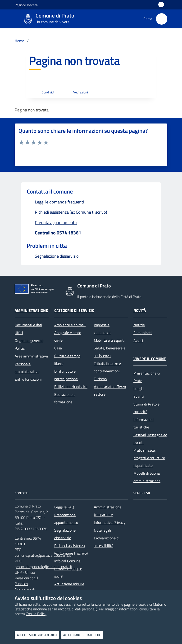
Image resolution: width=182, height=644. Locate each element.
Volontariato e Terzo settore (110, 390)
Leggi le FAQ (64, 507)
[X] (151, 510)
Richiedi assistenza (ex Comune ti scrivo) (71, 549)
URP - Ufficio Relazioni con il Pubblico (26, 578)
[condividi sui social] (44, 93)
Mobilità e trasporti (109, 340)
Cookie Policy (36, 614)
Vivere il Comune (150, 359)
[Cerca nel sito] (162, 19)
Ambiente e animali (70, 325)
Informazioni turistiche (143, 423)
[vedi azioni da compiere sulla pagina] (77, 93)
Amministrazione (31, 310)
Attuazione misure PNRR (69, 588)
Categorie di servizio (74, 310)
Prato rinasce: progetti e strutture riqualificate (149, 458)
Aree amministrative (31, 356)
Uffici (19, 333)
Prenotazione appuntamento (66, 519)
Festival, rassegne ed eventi (150, 439)
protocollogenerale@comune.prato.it (43, 567)
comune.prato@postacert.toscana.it (43, 555)
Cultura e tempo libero (67, 360)
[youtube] (138, 522)
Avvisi (138, 340)
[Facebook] (138, 510)
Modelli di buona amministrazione (147, 477)
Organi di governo (29, 340)
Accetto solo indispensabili (37, 635)
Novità (140, 310)
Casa (58, 348)
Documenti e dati (28, 325)
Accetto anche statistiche (82, 635)
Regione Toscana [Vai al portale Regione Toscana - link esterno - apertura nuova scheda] (26, 5)
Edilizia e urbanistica (71, 387)
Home (19, 41)
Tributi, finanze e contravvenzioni (107, 367)
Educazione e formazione (65, 398)
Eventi (139, 396)
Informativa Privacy (110, 522)
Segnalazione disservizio (65, 534)
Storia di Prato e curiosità (146, 408)
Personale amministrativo (27, 368)
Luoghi (139, 388)
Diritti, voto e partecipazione (66, 375)
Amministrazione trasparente (108, 511)
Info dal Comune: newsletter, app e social (68, 569)
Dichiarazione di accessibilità (107, 542)
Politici (20, 348)
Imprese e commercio (103, 329)
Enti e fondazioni (28, 379)
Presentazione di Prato (147, 377)
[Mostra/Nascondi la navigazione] (6, 18)
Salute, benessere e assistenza (110, 352)
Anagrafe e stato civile (68, 336)
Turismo (100, 379)
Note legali (102, 530)
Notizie (139, 325)
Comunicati (143, 333)
